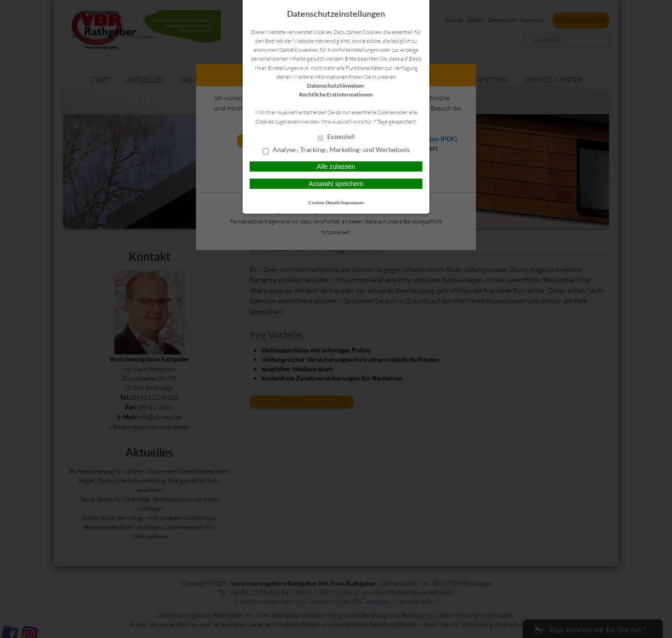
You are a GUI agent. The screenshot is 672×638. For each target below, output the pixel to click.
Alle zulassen (336, 166)
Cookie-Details (324, 202)
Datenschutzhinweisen (336, 86)
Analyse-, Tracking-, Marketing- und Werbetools (336, 150)
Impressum (352, 202)
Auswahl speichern (336, 184)
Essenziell (336, 137)
